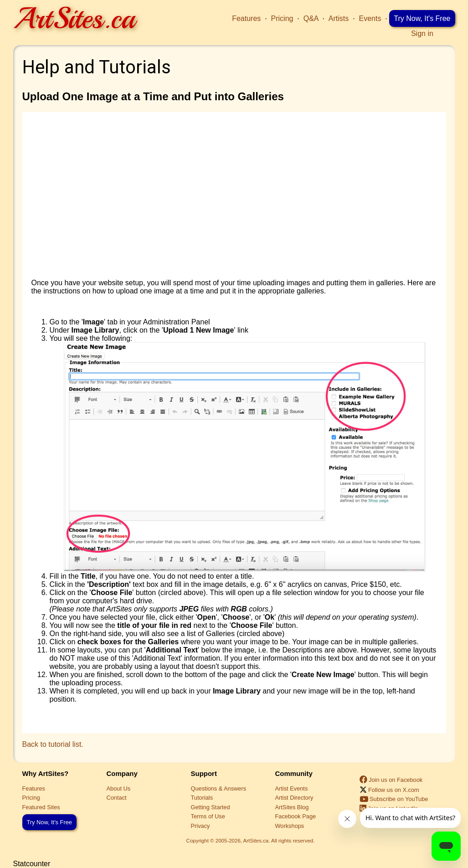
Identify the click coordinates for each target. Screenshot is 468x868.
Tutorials (202, 798)
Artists (339, 18)
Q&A (311, 18)
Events (370, 18)
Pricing (282, 18)
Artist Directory (294, 798)
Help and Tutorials (97, 67)
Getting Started (211, 807)
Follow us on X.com (389, 790)
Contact (117, 798)
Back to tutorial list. (53, 744)
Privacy (201, 826)
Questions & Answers (219, 788)
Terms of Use (208, 816)
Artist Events (292, 788)
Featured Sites (41, 807)
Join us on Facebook (391, 780)
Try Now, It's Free (422, 18)
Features (246, 18)
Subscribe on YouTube (394, 799)
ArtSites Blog (292, 807)
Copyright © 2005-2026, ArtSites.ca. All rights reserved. (251, 841)
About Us (119, 788)
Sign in (422, 33)
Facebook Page (296, 816)
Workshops (290, 826)
